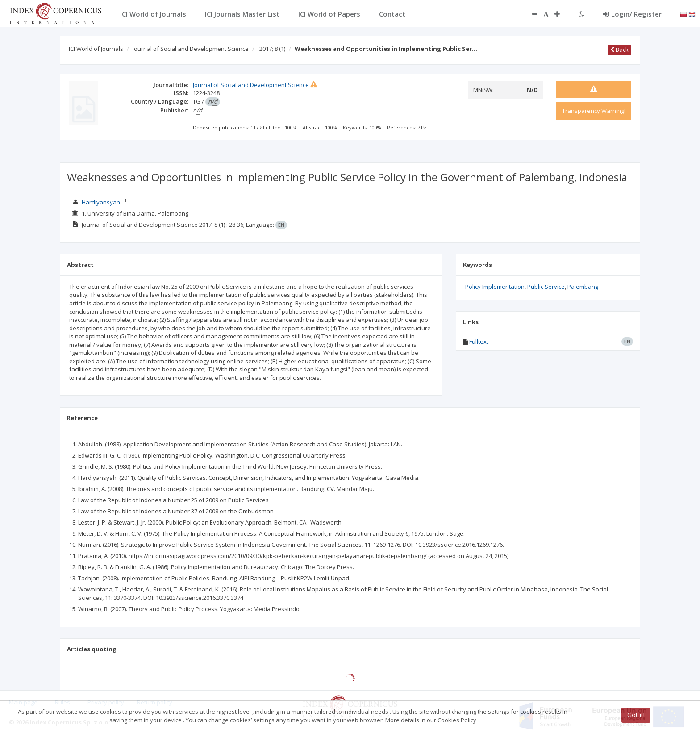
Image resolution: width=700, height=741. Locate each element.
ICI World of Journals (96, 49)
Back (619, 50)
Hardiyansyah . (102, 202)
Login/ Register (632, 14)
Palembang (583, 287)
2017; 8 (272, 49)
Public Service (546, 287)
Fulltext (479, 341)
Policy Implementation (495, 287)
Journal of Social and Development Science (191, 49)
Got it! (636, 715)
